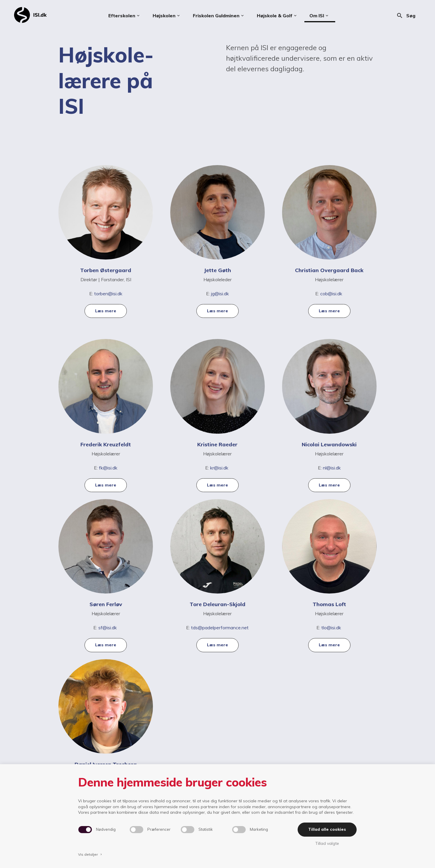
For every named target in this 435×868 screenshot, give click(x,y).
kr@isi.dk (219, 468)
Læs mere (106, 311)
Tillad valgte (327, 843)
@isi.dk (110, 468)
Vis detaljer (90, 854)
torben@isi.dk (108, 294)
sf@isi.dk (108, 628)
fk (101, 468)
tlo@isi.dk (332, 628)
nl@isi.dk (332, 468)
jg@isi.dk (220, 294)
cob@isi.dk (332, 294)
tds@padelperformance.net (220, 628)
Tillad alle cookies (327, 829)
